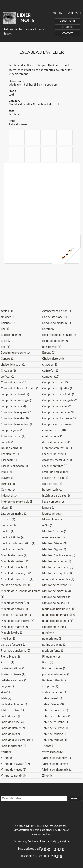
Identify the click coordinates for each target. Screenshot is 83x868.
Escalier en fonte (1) (55, 466)
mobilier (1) (8, 639)
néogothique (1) (52, 639)
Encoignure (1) (10, 454)
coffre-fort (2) (51, 370)
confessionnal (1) (53, 436)
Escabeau (15, 114)
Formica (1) (8, 484)
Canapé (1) (8, 359)
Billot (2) (6, 341)
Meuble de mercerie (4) (57, 597)
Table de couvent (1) (55, 722)
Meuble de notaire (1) (14, 609)
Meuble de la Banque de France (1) (21, 594)
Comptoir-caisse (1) (13, 436)
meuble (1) (8, 531)
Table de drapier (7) (13, 728)
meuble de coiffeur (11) (15, 585)
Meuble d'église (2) (54, 549)
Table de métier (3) (13, 734)
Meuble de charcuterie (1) (17, 579)
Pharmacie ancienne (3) (15, 650)
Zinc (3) (47, 776)
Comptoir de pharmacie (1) (59, 418)
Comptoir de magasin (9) (16, 412)
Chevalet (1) (8, 370)
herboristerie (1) (52, 490)
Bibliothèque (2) (11, 335)
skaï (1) (5, 692)
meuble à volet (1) (53, 537)
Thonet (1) (49, 746)
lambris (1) (49, 507)
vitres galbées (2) (53, 752)
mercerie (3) (8, 525)
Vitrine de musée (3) (14, 770)
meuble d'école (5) (12, 549)
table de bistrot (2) (12, 710)
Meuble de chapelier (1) (57, 573)
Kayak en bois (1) (53, 502)
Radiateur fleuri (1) (54, 680)
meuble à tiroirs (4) (13, 537)
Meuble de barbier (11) (15, 561)
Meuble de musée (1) (55, 603)
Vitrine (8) (7, 758)
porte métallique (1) (13, 668)
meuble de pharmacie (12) (59, 615)
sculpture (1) (50, 686)
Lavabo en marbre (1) (14, 513)
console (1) (8, 442)
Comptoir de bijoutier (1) (58, 388)
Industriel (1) (9, 496)
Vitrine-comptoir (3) (13, 776)
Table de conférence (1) (57, 716)
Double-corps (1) (11, 448)
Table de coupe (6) (12, 722)
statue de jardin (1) (54, 692)
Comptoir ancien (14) (14, 382)
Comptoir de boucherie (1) (59, 394)
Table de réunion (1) (55, 734)
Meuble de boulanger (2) (16, 573)
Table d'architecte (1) (14, 704)
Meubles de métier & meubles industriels (34, 104)
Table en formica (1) (55, 740)
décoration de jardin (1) (57, 442)
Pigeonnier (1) (51, 656)
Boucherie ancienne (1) (15, 353)
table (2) (6, 698)
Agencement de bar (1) (57, 311)
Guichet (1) (8, 490)
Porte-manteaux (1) (13, 674)
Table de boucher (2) (55, 710)
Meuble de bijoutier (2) (57, 561)
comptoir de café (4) (13, 406)
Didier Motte (68, 21)
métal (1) (48, 525)
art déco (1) (8, 317)
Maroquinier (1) (52, 519)
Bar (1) (5, 329)
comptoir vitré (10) (54, 430)
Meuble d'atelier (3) (54, 543)
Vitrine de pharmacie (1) (57, 770)
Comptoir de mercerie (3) (58, 412)
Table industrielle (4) (14, 746)
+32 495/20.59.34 (69, 13)
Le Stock (68, 27)
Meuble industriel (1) (55, 627)
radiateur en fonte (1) (14, 680)
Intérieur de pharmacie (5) (17, 502)
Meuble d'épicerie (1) (14, 555)
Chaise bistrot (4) (53, 359)
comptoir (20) (51, 376)
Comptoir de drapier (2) (57, 406)
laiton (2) (6, 507)
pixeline (58, 856)
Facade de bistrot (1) (55, 478)
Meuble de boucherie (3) (58, 567)
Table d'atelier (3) (53, 704)
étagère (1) (8, 478)
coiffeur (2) (8, 376)
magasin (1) (8, 519)
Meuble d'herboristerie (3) (59, 555)
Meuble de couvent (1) (56, 585)
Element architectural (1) (58, 448)
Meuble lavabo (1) (12, 633)
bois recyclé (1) (52, 347)
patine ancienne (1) (54, 644)
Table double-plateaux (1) (17, 740)
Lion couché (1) (52, 513)
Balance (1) (8, 323)
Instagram (59, 849)
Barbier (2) (49, 329)
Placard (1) (8, 662)
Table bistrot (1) (52, 698)
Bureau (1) (49, 353)
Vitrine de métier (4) (55, 764)
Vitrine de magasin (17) (15, 764)
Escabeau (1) (9, 460)
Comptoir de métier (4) (15, 418)
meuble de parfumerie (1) (58, 609)
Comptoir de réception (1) (17, 424)
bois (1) (5, 347)
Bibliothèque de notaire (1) (59, 335)
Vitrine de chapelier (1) (57, 758)
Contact (68, 33)
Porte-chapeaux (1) (54, 668)
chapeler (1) (50, 364)
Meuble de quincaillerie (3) (17, 621)
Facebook (45, 849)
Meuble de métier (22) (15, 603)
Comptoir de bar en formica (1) (20, 388)
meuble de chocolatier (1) (58, 579)
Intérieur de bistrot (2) (56, 496)
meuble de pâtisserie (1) (16, 615)
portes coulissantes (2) (56, 674)
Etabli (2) (6, 472)
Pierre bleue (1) (10, 656)
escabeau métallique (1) (57, 460)
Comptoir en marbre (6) (57, 424)
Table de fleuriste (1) (55, 728)
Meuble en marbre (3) (14, 627)
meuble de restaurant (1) (58, 621)
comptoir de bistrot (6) (15, 394)
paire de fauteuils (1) (14, 644)
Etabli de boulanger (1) (56, 472)
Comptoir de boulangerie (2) (60, 400)
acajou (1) (7, 311)
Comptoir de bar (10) (55, 382)
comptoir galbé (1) (12, 430)
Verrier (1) (7, 752)
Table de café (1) (11, 716)
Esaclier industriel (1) (55, 454)
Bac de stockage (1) (54, 317)
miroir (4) (48, 633)
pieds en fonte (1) (53, 650)
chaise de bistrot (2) (13, 364)
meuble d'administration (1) (18, 543)
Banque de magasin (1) (56, 323)
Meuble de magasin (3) (56, 591)
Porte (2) (48, 662)
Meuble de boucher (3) (15, 567)
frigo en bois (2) (52, 484)
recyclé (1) (7, 686)
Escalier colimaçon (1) (14, 466)
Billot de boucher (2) (55, 341)
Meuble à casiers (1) (55, 531)
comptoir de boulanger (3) (17, 400)
